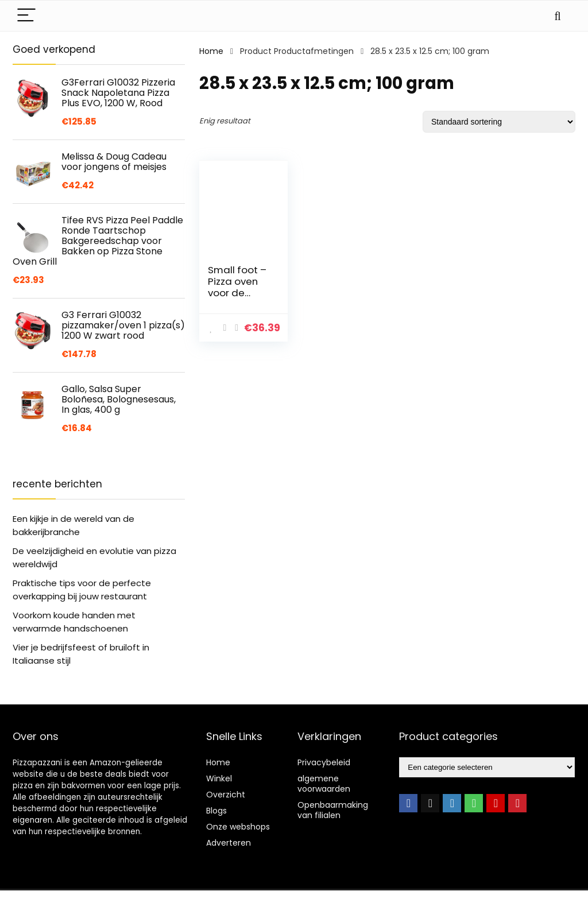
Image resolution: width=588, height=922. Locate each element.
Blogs (216, 811)
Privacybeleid (324, 762)
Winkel (219, 778)
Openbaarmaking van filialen (333, 810)
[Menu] (26, 16)
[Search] (558, 16)
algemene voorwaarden (324, 784)
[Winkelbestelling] (499, 122)
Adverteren (229, 843)
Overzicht (226, 795)
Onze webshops (238, 827)
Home (211, 51)
